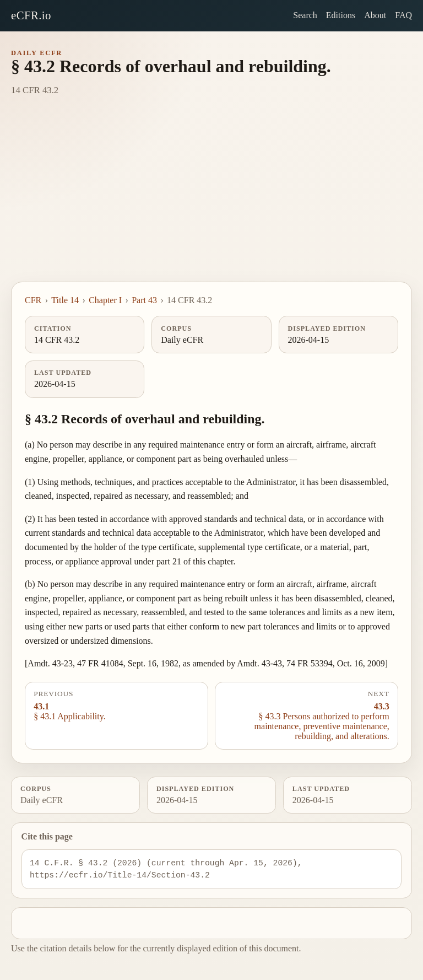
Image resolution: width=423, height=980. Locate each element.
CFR (33, 300)
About (375, 15)
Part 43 (144, 300)
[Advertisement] (211, 199)
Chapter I (105, 300)
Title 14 (65, 300)
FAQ (403, 15)
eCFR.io (31, 15)
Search (305, 15)
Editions (341, 15)
